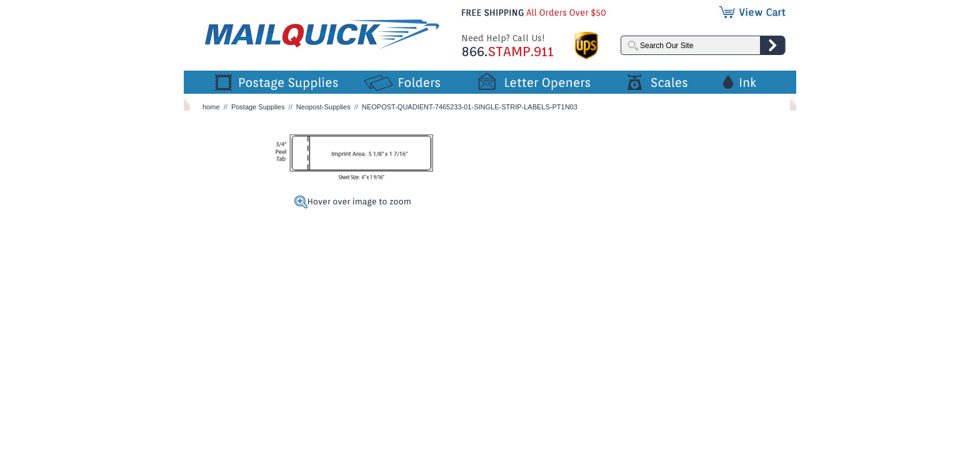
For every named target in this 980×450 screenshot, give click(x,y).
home (211, 107)
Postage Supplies (258, 107)
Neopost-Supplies (323, 107)
